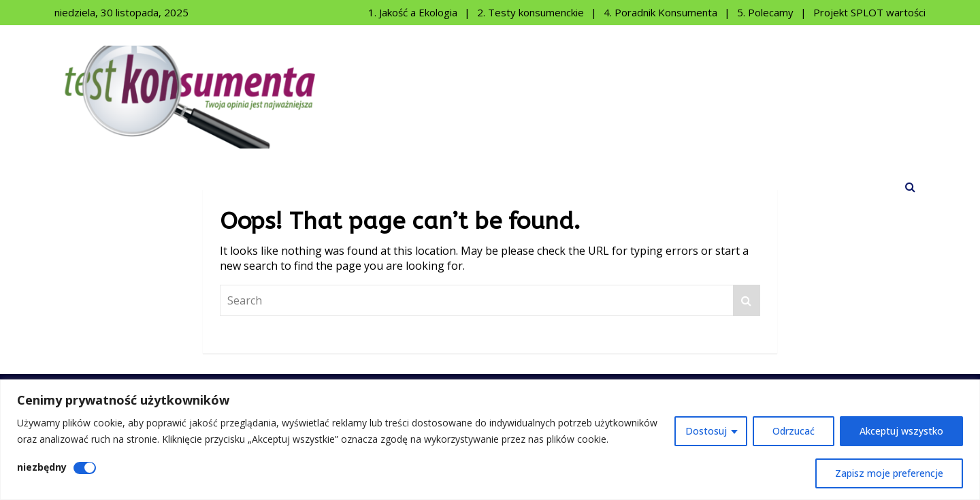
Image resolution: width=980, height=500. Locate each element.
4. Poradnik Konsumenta (660, 12)
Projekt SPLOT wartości (869, 12)
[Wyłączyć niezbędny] (85, 468)
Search (747, 300)
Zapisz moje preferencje (889, 473)
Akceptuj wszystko (901, 431)
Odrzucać (794, 431)
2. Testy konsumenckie (530, 12)
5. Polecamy (765, 12)
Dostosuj (706, 431)
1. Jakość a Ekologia (413, 12)
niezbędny (42, 467)
